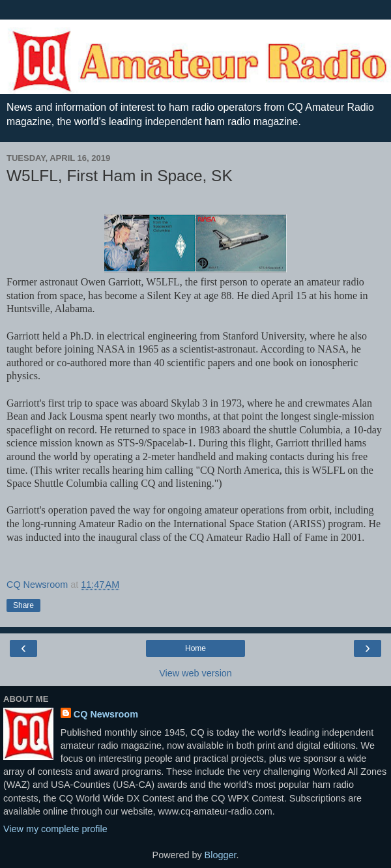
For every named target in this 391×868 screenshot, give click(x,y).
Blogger (221, 855)
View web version (195, 673)
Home (195, 648)
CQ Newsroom (106, 714)
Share (23, 605)
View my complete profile (55, 829)
